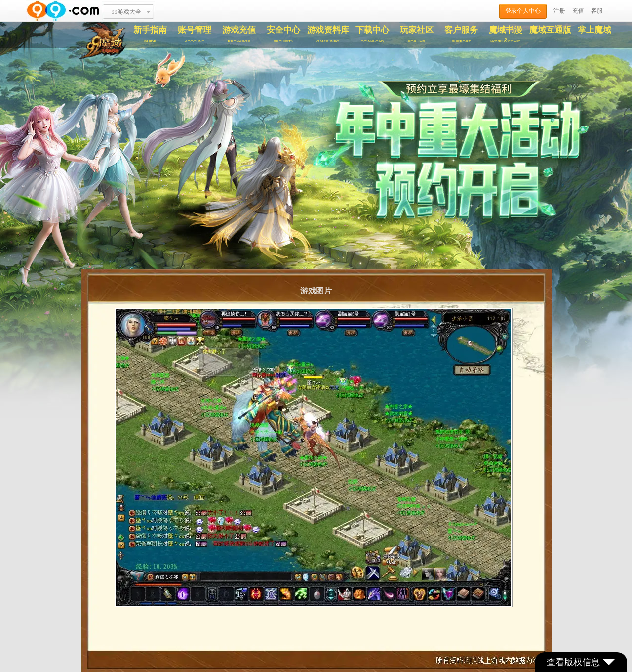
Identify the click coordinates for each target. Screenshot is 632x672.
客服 (597, 11)
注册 (559, 11)
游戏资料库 (328, 35)
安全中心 (283, 35)
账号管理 (195, 35)
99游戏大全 (126, 12)
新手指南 (150, 35)
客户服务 (461, 35)
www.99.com (63, 11)
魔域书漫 (506, 35)
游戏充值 (239, 35)
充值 (578, 11)
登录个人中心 (523, 11)
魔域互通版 (550, 30)
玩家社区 (417, 35)
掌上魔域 (594, 30)
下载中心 (372, 35)
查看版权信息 (581, 662)
